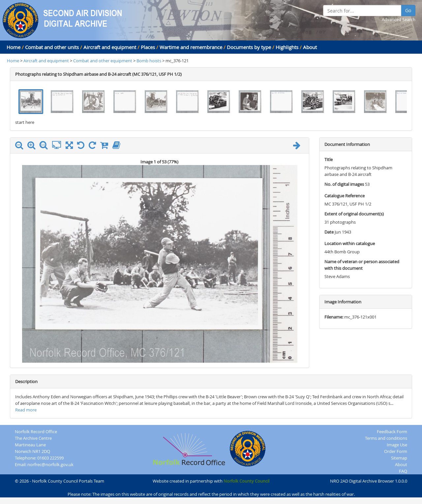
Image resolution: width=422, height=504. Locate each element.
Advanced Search (399, 19)
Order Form (396, 451)
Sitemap (399, 458)
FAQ (403, 471)
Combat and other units (52, 47)
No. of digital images (344, 184)
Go (408, 10)
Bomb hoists (149, 61)
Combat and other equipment (103, 61)
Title (329, 159)
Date (329, 232)
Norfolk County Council (246, 481)
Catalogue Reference (345, 196)
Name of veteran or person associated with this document (362, 265)
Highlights (287, 47)
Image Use (397, 445)
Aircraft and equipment (110, 47)
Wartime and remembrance (191, 47)
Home (14, 47)
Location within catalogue (350, 243)
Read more (26, 410)
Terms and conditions (386, 438)
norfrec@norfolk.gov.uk (50, 464)
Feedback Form (392, 432)
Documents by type (249, 47)
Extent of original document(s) (354, 214)
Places (148, 47)
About (310, 47)
